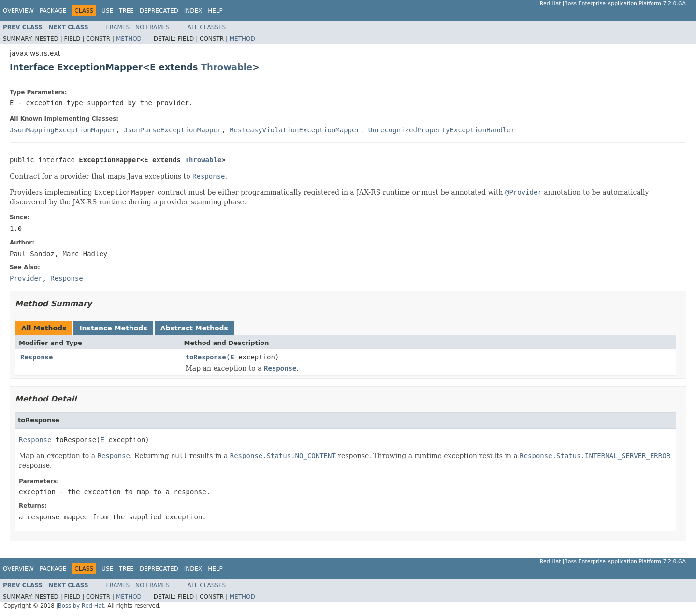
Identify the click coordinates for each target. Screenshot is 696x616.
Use (107, 11)
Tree (126, 11)
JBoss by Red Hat (80, 606)
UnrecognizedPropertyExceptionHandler (442, 130)
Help (215, 11)
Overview (18, 11)
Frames (118, 27)
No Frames (152, 27)
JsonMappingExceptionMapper (63, 130)
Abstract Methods (194, 328)
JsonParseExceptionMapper (173, 130)
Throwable (227, 67)
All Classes (207, 27)
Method (129, 39)
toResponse (206, 357)
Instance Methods (113, 328)
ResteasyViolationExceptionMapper (295, 130)
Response (36, 357)
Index (193, 11)
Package (53, 11)
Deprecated (159, 11)
